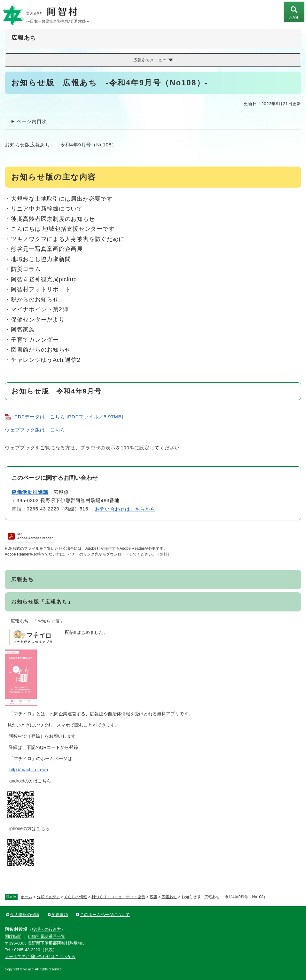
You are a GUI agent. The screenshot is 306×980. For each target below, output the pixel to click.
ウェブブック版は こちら (35, 430)
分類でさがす (48, 897)
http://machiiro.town (29, 770)
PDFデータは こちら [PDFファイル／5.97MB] (69, 417)
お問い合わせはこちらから (125, 509)
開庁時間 (13, 936)
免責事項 (60, 915)
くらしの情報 (75, 897)
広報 (153, 897)
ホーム (27, 897)
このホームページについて (105, 915)
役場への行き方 (47, 929)
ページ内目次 (32, 121)
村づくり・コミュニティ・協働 (118, 897)
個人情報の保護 (25, 915)
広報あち (169, 897)
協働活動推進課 (30, 492)
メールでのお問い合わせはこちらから (40, 957)
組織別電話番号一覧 (47, 936)
